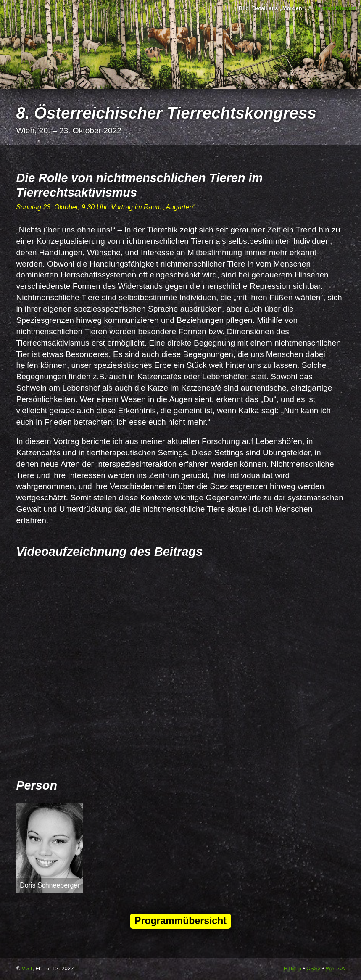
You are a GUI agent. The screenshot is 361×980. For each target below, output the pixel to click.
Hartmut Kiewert (335, 8)
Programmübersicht (180, 921)
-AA (335, 968)
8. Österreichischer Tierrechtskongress (166, 113)
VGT (27, 968)
